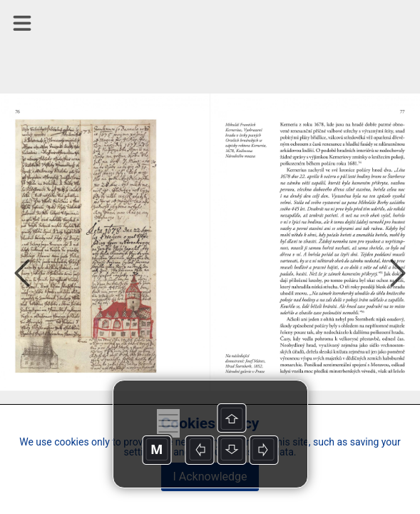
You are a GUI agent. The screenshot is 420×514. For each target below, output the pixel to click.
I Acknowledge (210, 477)
